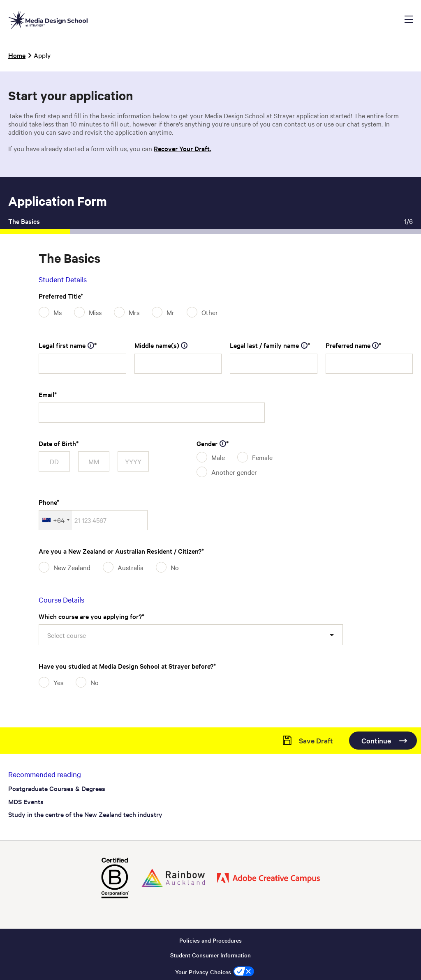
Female (262, 457)
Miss (95, 312)
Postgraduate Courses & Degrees (57, 788)
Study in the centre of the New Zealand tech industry (85, 814)
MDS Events (26, 801)
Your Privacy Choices (203, 971)
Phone (48, 502)
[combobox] (56, 520)
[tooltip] (91, 345)
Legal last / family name (269, 345)
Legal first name (66, 345)
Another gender (234, 472)
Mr (170, 312)
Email (46, 394)
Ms (58, 312)
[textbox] (71, 635)
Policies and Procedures (210, 940)
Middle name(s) (161, 345)
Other (210, 312)
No (175, 567)
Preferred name (352, 345)
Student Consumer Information (210, 955)
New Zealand (72, 567)
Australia (131, 567)
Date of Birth (57, 443)
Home (17, 55)
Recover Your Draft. (183, 148)
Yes (58, 682)
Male (218, 457)
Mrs (134, 312)
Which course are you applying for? (90, 616)
